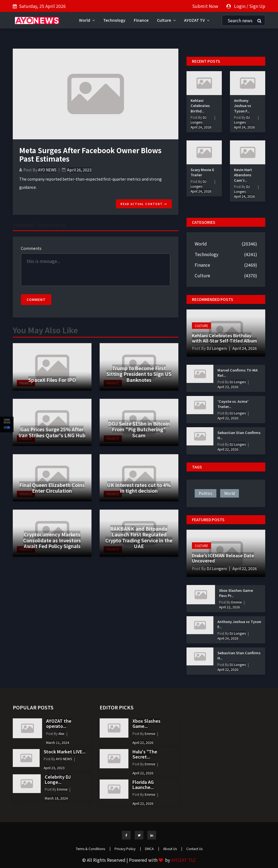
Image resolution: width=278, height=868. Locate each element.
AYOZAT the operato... (59, 723)
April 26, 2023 (79, 170)
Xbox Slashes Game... (146, 723)
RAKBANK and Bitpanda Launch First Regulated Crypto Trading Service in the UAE (139, 537)
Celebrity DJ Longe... (58, 779)
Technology (114, 20)
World (87, 20)
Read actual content (144, 204)
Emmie (236, 602)
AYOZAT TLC (184, 860)
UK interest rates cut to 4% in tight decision (139, 488)
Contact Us (194, 849)
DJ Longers (198, 120)
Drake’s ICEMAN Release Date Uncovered (223, 558)
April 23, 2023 (54, 768)
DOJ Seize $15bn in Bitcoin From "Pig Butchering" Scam (139, 429)
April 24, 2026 (201, 127)
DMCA (152, 849)
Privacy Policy (128, 849)
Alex (61, 733)
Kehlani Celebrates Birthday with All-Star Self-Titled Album (224, 338)
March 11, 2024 (58, 742)
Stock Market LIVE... (65, 751)
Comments (31, 248)
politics (206, 493)
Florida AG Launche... (143, 784)
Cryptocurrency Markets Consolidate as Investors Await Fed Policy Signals (52, 540)
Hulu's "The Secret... (145, 754)
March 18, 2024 (56, 798)
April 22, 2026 (228, 418)
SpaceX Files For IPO (52, 380)
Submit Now (205, 6)
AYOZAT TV (197, 20)
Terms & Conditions (93, 849)
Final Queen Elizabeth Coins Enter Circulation (52, 488)
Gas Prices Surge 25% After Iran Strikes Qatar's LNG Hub (52, 432)
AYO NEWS (47, 170)
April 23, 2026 (228, 387)
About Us (173, 849)
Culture (166, 20)
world (230, 493)
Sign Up (257, 6)
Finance (141, 20)
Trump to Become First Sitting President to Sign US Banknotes (139, 374)
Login (240, 6)
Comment (36, 299)
